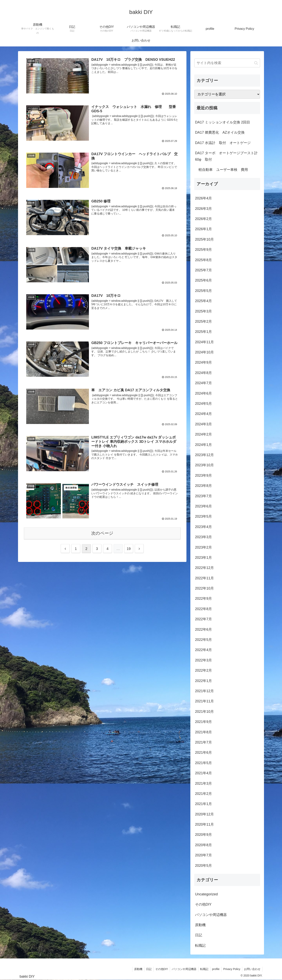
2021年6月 (203, 753)
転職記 (200, 946)
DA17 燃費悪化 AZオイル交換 (220, 132)
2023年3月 (203, 537)
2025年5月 (203, 291)
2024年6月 (203, 393)
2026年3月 (203, 209)
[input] (227, 63)
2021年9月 (203, 722)
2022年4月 (203, 650)
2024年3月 (203, 424)
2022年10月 (204, 588)
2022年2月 (203, 670)
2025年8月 (203, 260)
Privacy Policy (231, 969)
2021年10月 (204, 712)
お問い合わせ (252, 969)
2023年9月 (203, 476)
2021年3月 (203, 783)
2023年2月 (203, 547)
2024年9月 (203, 362)
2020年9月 (203, 835)
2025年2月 (203, 322)
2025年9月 (203, 250)
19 (129, 550)
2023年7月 (203, 496)
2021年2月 (203, 794)
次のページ (102, 534)
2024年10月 (204, 352)
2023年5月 (203, 516)
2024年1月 (203, 445)
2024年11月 (204, 342)
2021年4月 (203, 773)
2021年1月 (203, 804)
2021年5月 (203, 763)
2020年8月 (203, 845)
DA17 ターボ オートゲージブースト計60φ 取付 (226, 156)
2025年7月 (203, 270)
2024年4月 (203, 414)
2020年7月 (203, 855)
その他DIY (203, 904)
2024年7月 (203, 383)
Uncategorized (206, 894)
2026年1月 (203, 229)
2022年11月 (204, 578)
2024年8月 (203, 373)
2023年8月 (203, 486)
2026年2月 (203, 219)
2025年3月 (203, 311)
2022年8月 (203, 609)
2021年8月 (203, 732)
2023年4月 (203, 527)
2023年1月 (203, 558)
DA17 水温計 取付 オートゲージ (223, 143)
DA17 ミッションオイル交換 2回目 (223, 122)
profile (215, 969)
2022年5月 (203, 640)
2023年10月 (204, 465)
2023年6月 (203, 506)
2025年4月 (203, 301)
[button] (256, 63)
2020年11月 (204, 824)
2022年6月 (203, 629)
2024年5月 (203, 404)
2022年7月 (203, 619)
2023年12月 (204, 455)
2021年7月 (203, 742)
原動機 (200, 925)
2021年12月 (204, 691)
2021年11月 (204, 701)
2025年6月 (203, 280)
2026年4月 (203, 198)
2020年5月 (203, 866)
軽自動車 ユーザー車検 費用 (221, 170)
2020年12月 (204, 814)
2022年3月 (203, 660)
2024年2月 (203, 434)
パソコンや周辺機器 (211, 915)
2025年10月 (204, 239)
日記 (199, 935)
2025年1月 (203, 332)
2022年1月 (203, 681)
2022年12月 (204, 568)
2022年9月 (203, 599)
